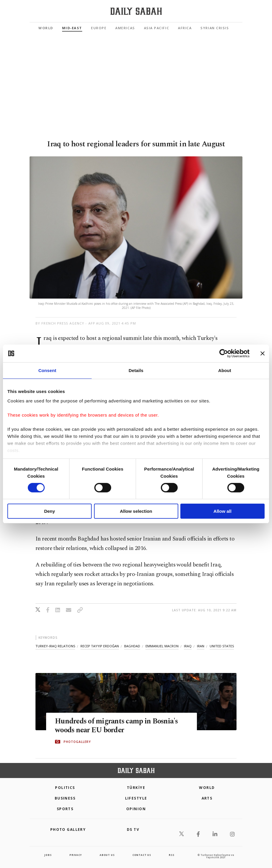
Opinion (136, 809)
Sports (65, 809)
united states (222, 646)
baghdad (132, 646)
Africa (185, 28)
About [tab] (225, 370)
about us (107, 855)
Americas (125, 28)
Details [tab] (136, 370)
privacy (76, 855)
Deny (50, 511)
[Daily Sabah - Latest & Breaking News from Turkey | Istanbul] (136, 11)
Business (65, 798)
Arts (207, 798)
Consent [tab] (47, 370)
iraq (188, 646)
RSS (171, 855)
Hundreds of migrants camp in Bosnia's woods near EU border (118, 725)
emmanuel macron (162, 646)
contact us (142, 855)
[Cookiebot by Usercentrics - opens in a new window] (224, 353)
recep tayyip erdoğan (100, 646)
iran (201, 646)
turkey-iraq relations (55, 646)
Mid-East (72, 28)
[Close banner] (263, 353)
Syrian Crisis (215, 28)
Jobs (48, 855)
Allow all (222, 511)
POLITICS (65, 788)
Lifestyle (136, 798)
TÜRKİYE (136, 788)
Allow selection (136, 511)
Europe (99, 28)
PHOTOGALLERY (77, 742)
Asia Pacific (157, 28)
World (46, 28)
